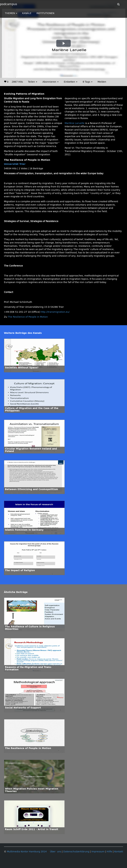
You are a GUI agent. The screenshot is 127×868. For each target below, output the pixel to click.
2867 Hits (17, 82)
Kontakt (119, 852)
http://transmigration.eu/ (55, 312)
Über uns (56, 852)
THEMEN (11, 13)
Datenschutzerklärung (76, 852)
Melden (102, 82)
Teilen (33, 82)
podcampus (9, 4)
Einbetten (71, 82)
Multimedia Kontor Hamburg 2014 (27, 852)
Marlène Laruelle (75, 123)
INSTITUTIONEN (45, 13)
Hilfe (109, 852)
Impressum (98, 852)
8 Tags (88, 82)
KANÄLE (27, 13)
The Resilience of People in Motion (28, 317)
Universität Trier (15, 164)
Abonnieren (51, 82)
